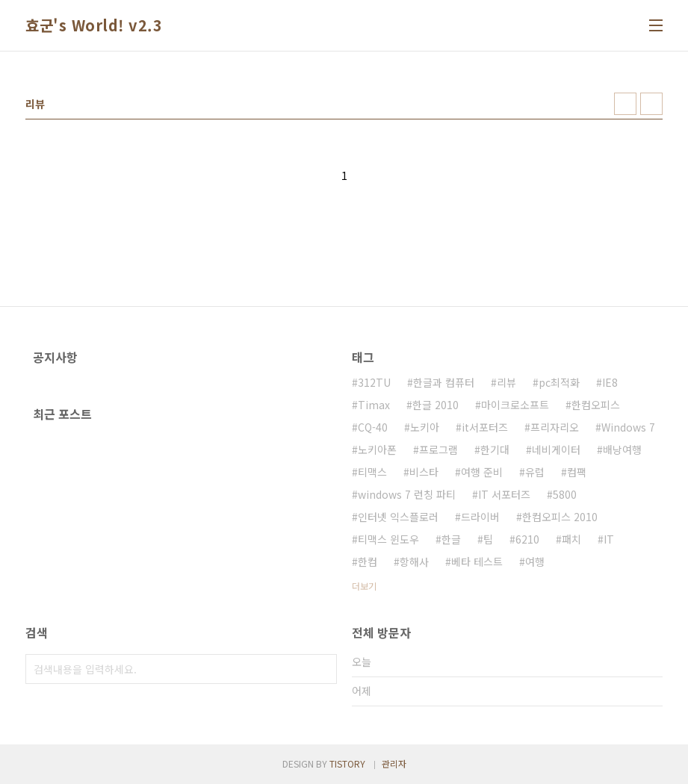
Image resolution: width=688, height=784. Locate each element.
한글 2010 (436, 405)
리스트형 (651, 104)
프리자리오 (555, 427)
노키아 (425, 427)
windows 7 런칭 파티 (407, 494)
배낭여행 (622, 449)
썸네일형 (625, 104)
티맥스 (372, 472)
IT (609, 539)
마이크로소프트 (515, 405)
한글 (451, 539)
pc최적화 (559, 382)
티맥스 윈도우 (388, 539)
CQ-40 (373, 427)
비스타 (424, 472)
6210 (527, 539)
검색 (322, 669)
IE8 (610, 382)
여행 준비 (482, 472)
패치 (571, 539)
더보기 (364, 586)
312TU (374, 382)
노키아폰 (377, 449)
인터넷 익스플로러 (398, 517)
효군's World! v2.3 (94, 25)
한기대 (495, 449)
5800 (565, 494)
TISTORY (347, 763)
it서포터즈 (485, 427)
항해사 (414, 561)
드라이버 (480, 517)
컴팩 (577, 472)
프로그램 (438, 449)
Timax (374, 405)
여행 (535, 561)
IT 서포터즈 (504, 494)
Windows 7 (628, 427)
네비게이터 (556, 449)
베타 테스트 (477, 561)
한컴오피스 (596, 405)
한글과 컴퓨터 (444, 382)
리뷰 (506, 382)
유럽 (535, 472)
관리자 (394, 763)
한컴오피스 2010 (560, 517)
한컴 (368, 561)
